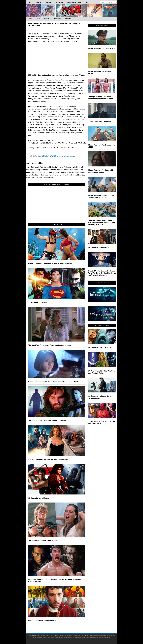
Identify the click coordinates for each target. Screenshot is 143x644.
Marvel (56, 157)
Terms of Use (76, 637)
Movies (50, 155)
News (54, 155)
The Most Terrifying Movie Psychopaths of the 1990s (50, 345)
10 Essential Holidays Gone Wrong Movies (100, 397)
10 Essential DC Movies (38, 302)
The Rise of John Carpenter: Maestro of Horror (47, 421)
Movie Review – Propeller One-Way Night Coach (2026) (101, 196)
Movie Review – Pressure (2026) (101, 48)
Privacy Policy (85, 637)
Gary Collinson (42, 155)
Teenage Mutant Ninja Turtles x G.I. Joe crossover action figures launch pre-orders (102, 223)
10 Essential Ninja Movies (39, 498)
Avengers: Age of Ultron (45, 157)
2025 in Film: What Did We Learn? (42, 620)
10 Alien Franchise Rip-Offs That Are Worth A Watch (102, 372)
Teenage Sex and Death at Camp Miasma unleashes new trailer (102, 98)
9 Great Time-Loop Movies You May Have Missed (48, 459)
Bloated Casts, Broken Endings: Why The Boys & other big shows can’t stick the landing (102, 273)
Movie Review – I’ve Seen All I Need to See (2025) (101, 171)
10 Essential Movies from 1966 (101, 248)
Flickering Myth (71, 10)
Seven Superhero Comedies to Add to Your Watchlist (50, 264)
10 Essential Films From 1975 (100, 348)
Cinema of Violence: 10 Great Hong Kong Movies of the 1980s (53, 382)
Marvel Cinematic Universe (67, 157)
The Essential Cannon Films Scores (43, 541)
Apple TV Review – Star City (100, 122)
